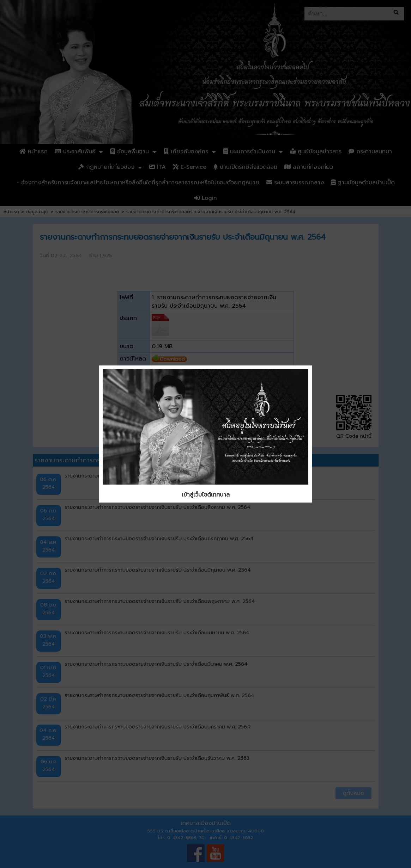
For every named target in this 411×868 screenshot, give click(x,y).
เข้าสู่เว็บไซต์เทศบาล (206, 495)
